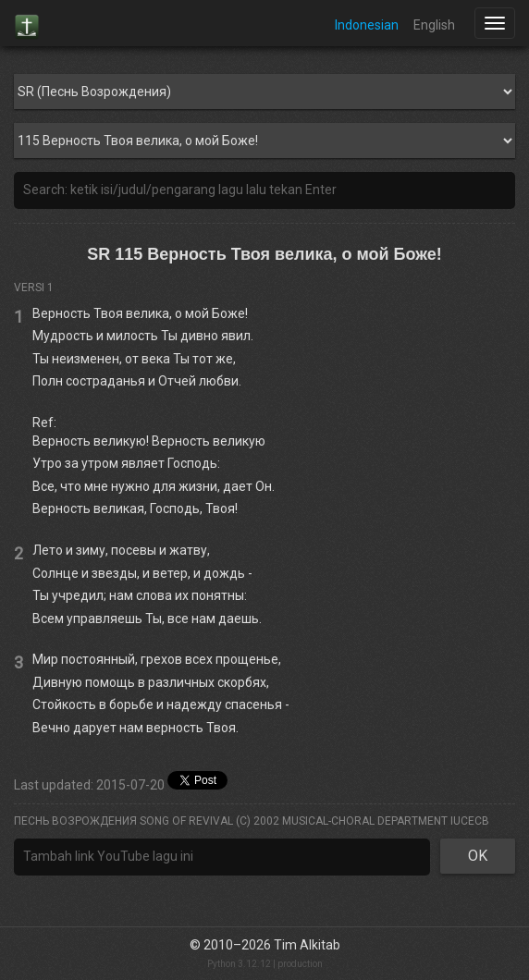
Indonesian (367, 25)
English (434, 25)
